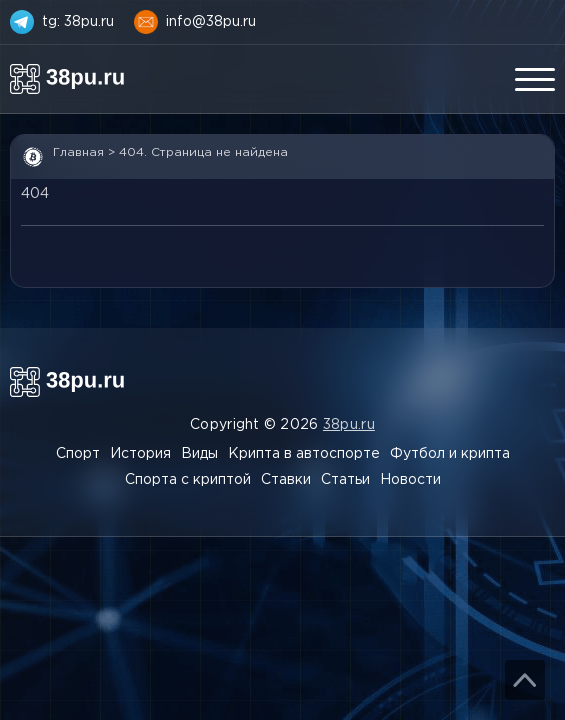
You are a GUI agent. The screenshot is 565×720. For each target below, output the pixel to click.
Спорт (78, 454)
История (140, 454)
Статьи (345, 480)
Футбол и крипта (450, 454)
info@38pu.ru (211, 22)
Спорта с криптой (188, 480)
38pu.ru (349, 425)
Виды (199, 454)
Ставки (286, 480)
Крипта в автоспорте (304, 454)
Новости (410, 480)
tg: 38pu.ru (78, 22)
